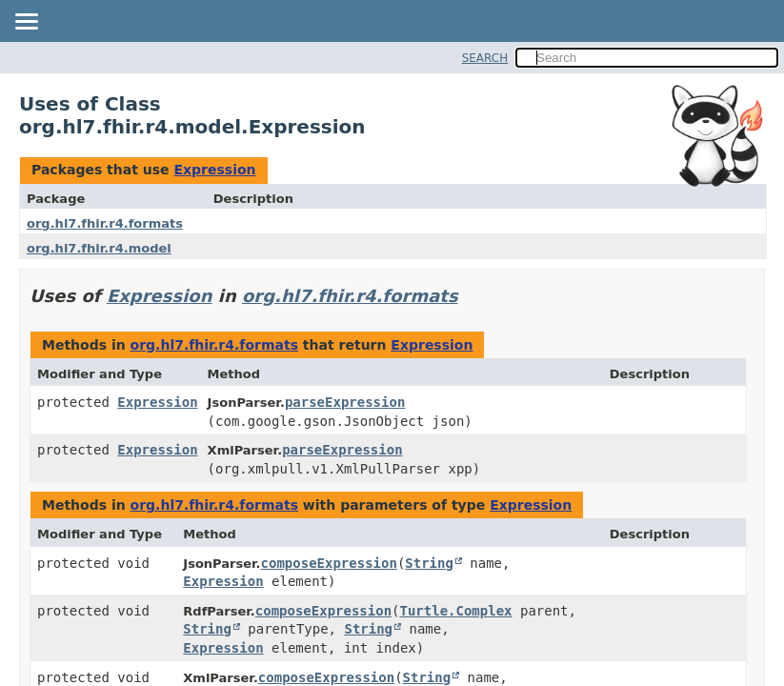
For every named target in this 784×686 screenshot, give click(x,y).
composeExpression (329, 563)
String (429, 563)
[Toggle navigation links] (26, 23)
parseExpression (345, 402)
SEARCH (485, 58)
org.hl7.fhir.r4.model (99, 248)
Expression (214, 170)
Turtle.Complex (456, 611)
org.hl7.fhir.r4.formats (105, 223)
